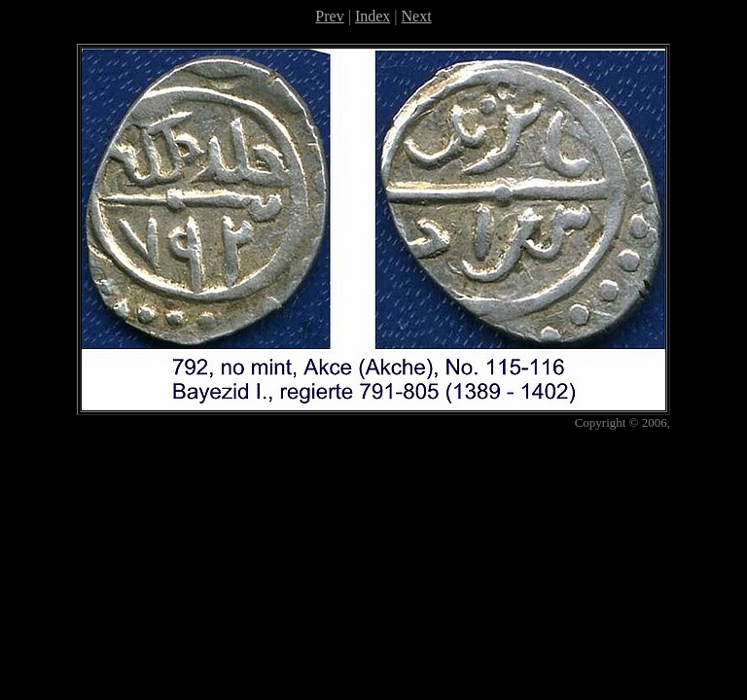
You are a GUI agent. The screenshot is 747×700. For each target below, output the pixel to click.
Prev (329, 16)
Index (373, 16)
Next (417, 16)
